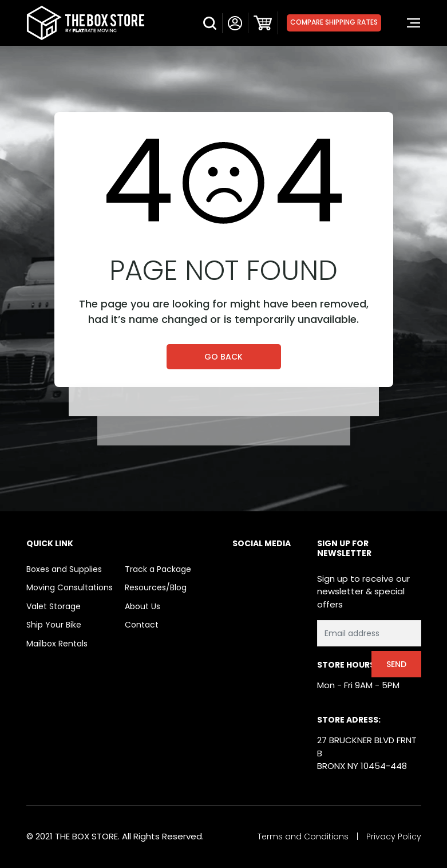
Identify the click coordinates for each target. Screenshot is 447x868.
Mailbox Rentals (57, 644)
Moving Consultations (70, 587)
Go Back (223, 357)
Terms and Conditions (303, 837)
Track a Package (158, 569)
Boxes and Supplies (64, 569)
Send (396, 664)
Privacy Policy (394, 837)
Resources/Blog (156, 587)
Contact (142, 625)
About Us (143, 606)
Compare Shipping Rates (334, 22)
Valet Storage (54, 606)
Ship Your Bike (54, 625)
